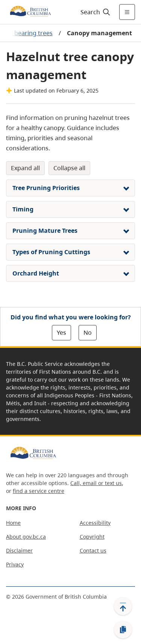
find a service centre (39, 491)
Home (13, 523)
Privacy (15, 564)
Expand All (25, 168)
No (88, 332)
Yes (61, 332)
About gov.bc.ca (26, 537)
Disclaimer (19, 550)
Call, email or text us (96, 483)
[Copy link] (123, 630)
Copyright (92, 537)
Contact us (93, 550)
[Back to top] (123, 606)
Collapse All (69, 168)
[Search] (94, 12)
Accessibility (95, 523)
